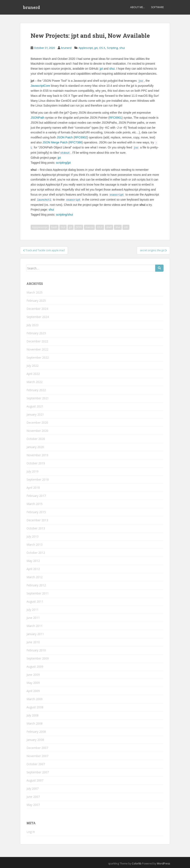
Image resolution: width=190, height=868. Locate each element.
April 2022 (33, 374)
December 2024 (37, 309)
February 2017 (36, 496)
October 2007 (36, 764)
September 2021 (38, 398)
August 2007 (35, 780)
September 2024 (38, 317)
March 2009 (34, 699)
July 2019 (32, 471)
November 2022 (37, 349)
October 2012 (36, 553)
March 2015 (34, 504)
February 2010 (36, 650)
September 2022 (38, 357)
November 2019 (37, 455)
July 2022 (32, 366)
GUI (63, 227)
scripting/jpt (63, 163)
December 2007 (37, 748)
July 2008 (32, 715)
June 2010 (33, 642)
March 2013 (34, 545)
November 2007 (37, 756)
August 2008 (35, 707)
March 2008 (34, 723)
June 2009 (33, 675)
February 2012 (36, 585)
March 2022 (34, 382)
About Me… (137, 7)
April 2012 (33, 569)
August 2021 (35, 406)
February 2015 (36, 512)
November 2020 (37, 431)
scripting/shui (64, 215)
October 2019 (36, 463)
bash (54, 227)
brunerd (32, 7)
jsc (141, 81)
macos (89, 227)
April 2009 (33, 691)
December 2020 (37, 423)
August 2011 (35, 601)
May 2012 (33, 561)
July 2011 (32, 610)
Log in (31, 832)
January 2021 (35, 414)
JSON (79, 227)
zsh (126, 227)
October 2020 (36, 439)
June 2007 (33, 797)
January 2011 (35, 634)
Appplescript (40, 227)
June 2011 (33, 618)
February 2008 (36, 732)
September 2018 (38, 479)
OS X (102, 48)
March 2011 (34, 626)
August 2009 (35, 666)
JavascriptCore (40, 86)
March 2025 (34, 292)
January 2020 (35, 447)
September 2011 (38, 593)
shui (122, 48)
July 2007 (32, 788)
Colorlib (137, 864)
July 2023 (32, 325)
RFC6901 (115, 118)
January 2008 (35, 740)
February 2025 (36, 301)
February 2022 (36, 390)
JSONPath (37, 118)
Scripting (112, 48)
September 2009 (38, 658)
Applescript (86, 48)
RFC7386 (76, 142)
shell (109, 227)
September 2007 (38, 772)
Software (157, 7)
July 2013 (32, 536)
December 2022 (37, 341)
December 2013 (37, 520)
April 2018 (33, 488)
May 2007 (33, 805)
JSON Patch (65, 137)
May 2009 (33, 683)
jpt (96, 48)
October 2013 (36, 528)
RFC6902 (81, 137)
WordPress (163, 864)
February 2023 (36, 333)
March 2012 (34, 577)
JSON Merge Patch (55, 142)
